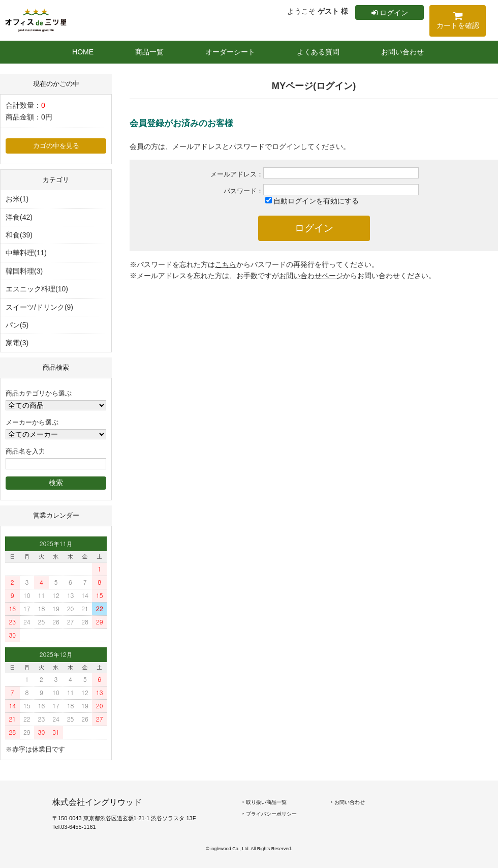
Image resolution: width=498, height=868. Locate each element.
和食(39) (19, 235)
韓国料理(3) (24, 271)
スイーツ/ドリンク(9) (39, 307)
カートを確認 (458, 22)
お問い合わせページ (311, 276)
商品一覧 (149, 52)
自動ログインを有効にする (316, 201)
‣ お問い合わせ (348, 802)
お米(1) (17, 199)
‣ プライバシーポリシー (270, 814)
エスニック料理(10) (37, 289)
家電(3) (17, 343)
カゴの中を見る (56, 146)
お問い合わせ (402, 52)
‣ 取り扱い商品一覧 (264, 802)
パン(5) (17, 325)
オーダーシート (230, 52)
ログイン (390, 13)
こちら (226, 264)
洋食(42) (19, 217)
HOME (83, 52)
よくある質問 (318, 52)
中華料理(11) (26, 253)
